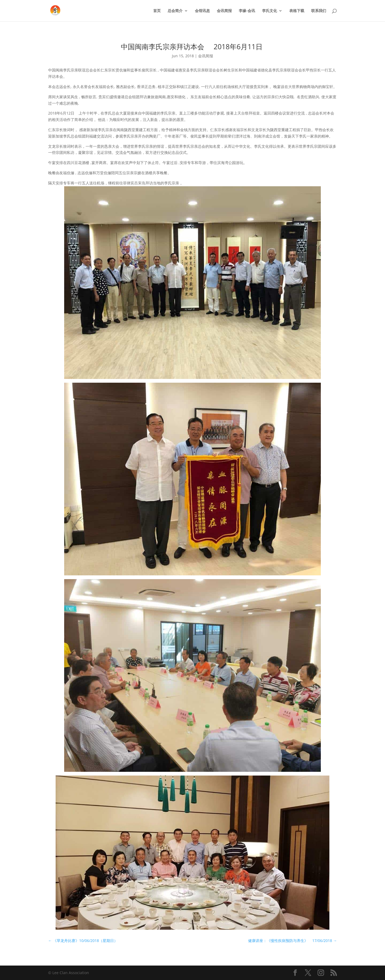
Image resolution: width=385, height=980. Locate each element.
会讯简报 (224, 11)
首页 (157, 11)
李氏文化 (269, 11)
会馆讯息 (202, 11)
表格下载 (297, 11)
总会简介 (175, 11)
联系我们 (319, 11)
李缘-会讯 (247, 11)
